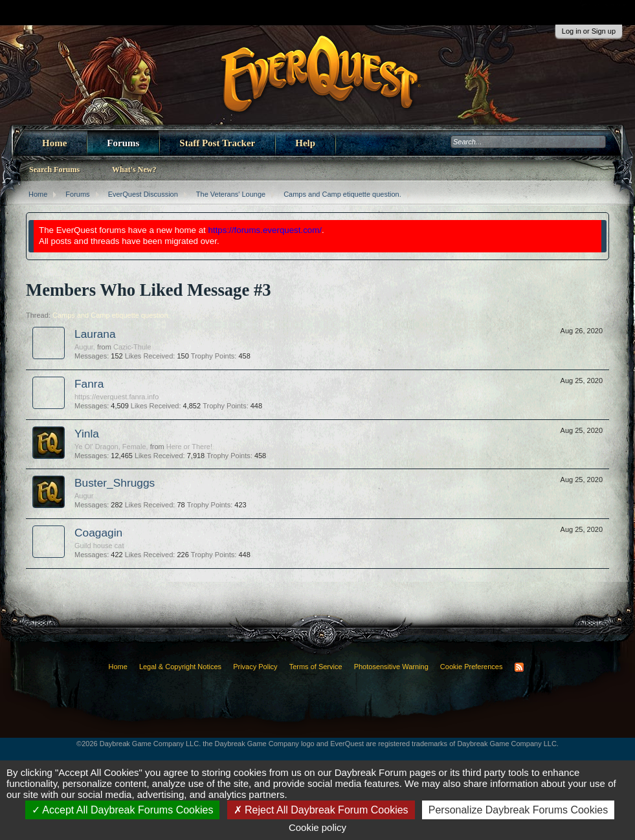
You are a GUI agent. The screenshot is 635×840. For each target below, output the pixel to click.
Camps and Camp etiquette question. (111, 315)
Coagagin (98, 533)
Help (305, 143)
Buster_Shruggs (115, 483)
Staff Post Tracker (217, 143)
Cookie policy (317, 827)
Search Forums (54, 170)
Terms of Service (316, 667)
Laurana (95, 334)
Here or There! (189, 447)
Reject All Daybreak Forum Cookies (321, 810)
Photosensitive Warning (391, 667)
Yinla (87, 434)
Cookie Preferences (472, 667)
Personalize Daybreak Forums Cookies (518, 810)
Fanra (89, 384)
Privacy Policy (255, 667)
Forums (123, 143)
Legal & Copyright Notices (180, 667)
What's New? (134, 170)
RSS (519, 667)
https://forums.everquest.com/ (265, 230)
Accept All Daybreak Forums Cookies (123, 810)
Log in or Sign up (589, 31)
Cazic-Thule (132, 347)
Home (54, 143)
